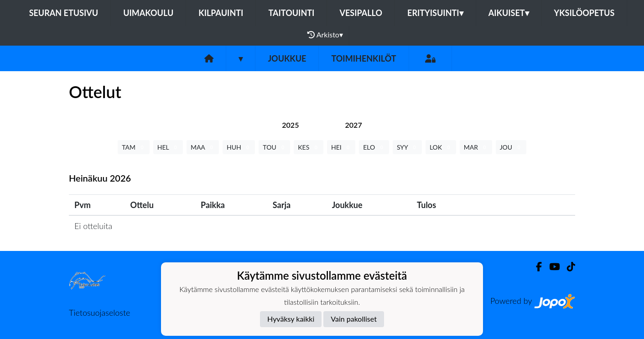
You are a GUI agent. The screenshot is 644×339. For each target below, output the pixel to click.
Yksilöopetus (584, 13)
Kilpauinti (221, 13)
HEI (341, 147)
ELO (374, 147)
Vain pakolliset (354, 319)
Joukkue (287, 58)
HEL (168, 147)
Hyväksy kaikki (291, 319)
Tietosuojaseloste (99, 313)
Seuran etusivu (64, 13)
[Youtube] (551, 267)
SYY (407, 147)
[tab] (290, 125)
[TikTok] (567, 267)
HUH (239, 147)
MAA (203, 147)
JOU (511, 147)
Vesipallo (361, 13)
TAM (133, 147)
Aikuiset (509, 13)
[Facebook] (535, 267)
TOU (274, 147)
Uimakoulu (148, 13)
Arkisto (325, 35)
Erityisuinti (435, 13)
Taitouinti (291, 13)
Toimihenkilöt (364, 58)
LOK (441, 147)
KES (309, 147)
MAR (476, 147)
